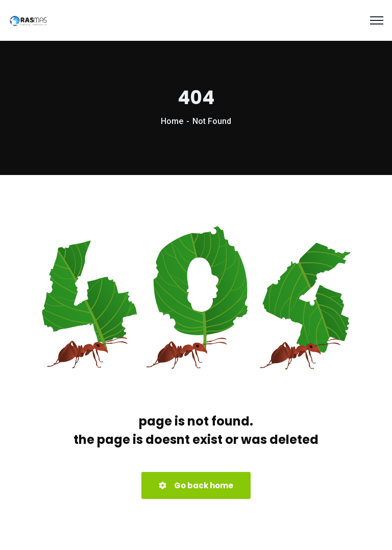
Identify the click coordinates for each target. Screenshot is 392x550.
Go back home (196, 485)
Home (172, 121)
